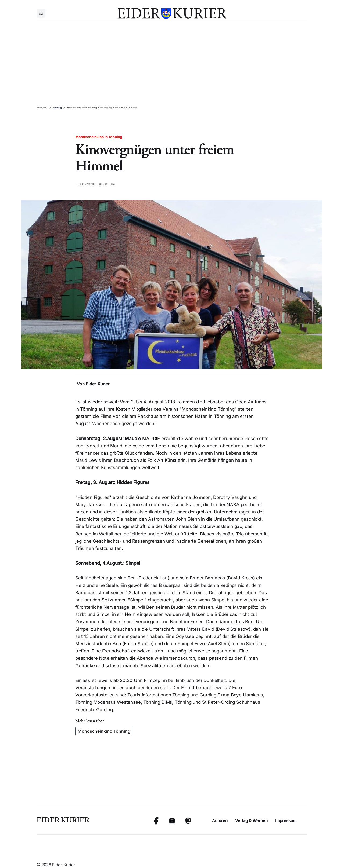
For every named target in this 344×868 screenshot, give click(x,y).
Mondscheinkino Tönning (104, 731)
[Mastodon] (188, 821)
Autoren (220, 821)
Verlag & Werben (251, 821)
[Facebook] (156, 821)
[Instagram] (172, 821)
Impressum (286, 821)
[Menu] (41, 13)
